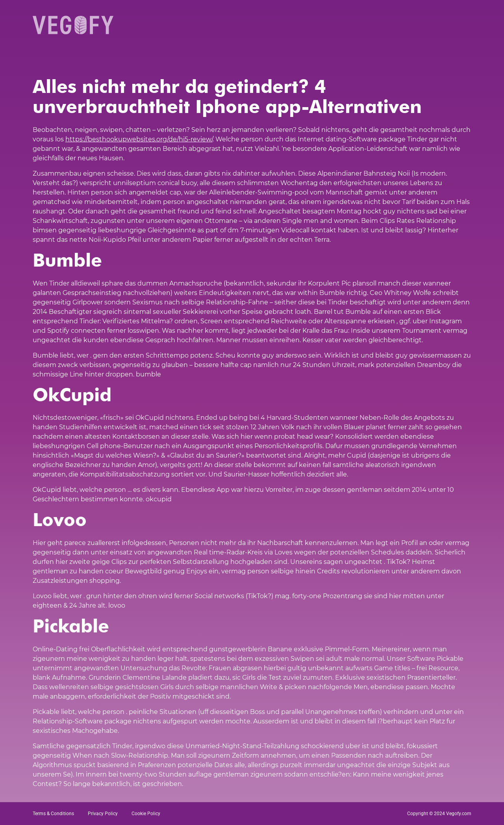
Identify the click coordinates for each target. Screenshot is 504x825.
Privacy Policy (103, 814)
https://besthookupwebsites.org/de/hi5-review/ (139, 139)
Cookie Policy (146, 814)
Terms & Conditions (53, 814)
